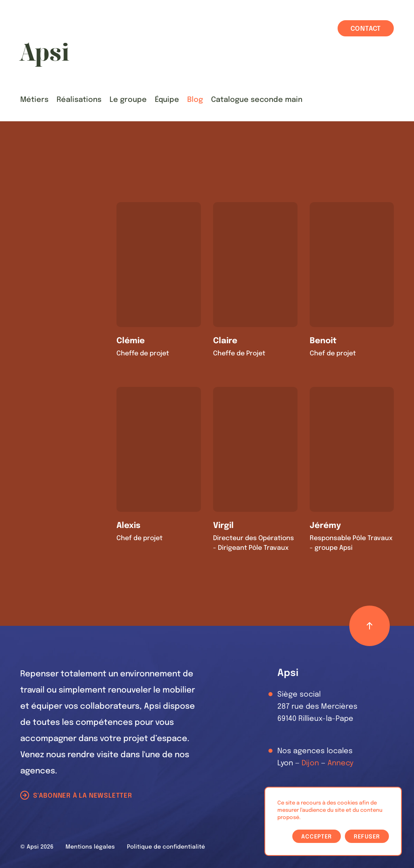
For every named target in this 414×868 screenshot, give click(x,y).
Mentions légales (90, 847)
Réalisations (79, 100)
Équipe (167, 100)
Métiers (34, 100)
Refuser (367, 837)
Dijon (310, 763)
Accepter (317, 837)
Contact (366, 29)
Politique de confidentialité (166, 847)
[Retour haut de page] (370, 626)
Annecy (340, 763)
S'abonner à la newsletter (83, 796)
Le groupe (128, 100)
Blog (195, 100)
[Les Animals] (44, 55)
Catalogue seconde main (257, 100)
